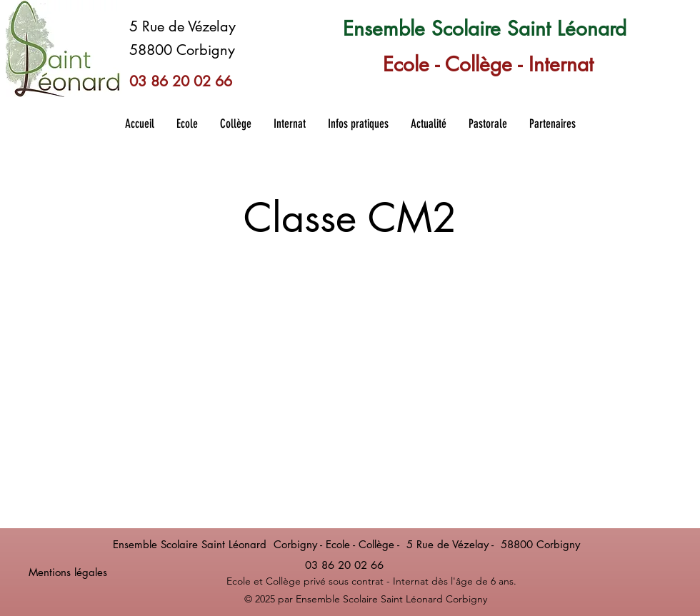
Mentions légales (68, 572)
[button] (187, 123)
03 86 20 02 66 (181, 81)
